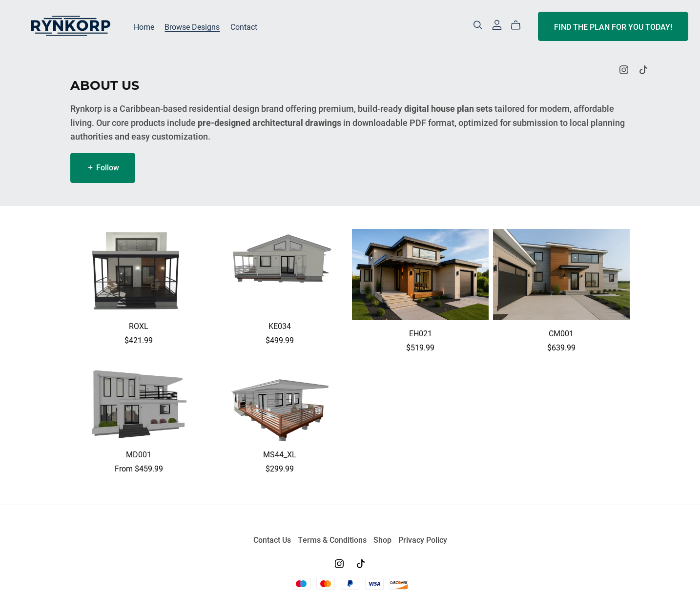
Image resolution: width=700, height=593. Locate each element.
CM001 (561, 333)
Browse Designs (192, 27)
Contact (244, 27)
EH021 (421, 333)
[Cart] (520, 25)
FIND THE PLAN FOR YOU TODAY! (613, 27)
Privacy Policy (423, 540)
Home (144, 27)
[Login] (497, 24)
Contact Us (273, 540)
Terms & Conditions (333, 540)
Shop (383, 540)
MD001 (139, 454)
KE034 (280, 326)
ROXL (139, 326)
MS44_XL (280, 454)
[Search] (478, 25)
